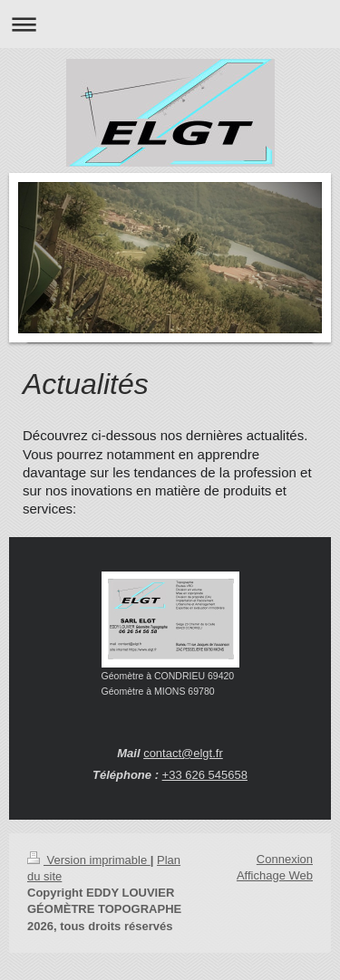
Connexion (285, 859)
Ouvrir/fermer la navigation (170, 24)
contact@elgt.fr (183, 753)
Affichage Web (275, 875)
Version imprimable (89, 860)
